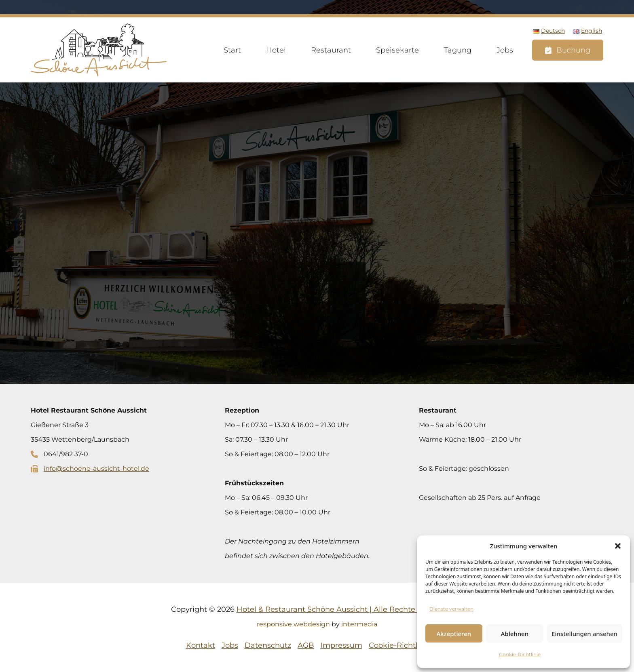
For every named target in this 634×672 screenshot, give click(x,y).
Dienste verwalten (451, 609)
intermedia (359, 624)
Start (232, 50)
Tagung (458, 50)
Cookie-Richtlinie (520, 654)
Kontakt (201, 645)
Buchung (573, 50)
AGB (306, 645)
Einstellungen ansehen (584, 634)
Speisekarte (397, 50)
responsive (274, 624)
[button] (618, 546)
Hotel (276, 50)
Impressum (341, 645)
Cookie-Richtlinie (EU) (409, 645)
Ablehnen (515, 634)
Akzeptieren (454, 634)
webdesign (312, 624)
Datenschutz (268, 645)
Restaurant (331, 50)
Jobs (505, 50)
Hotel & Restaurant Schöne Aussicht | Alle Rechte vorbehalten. (350, 609)
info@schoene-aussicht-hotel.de (96, 469)
